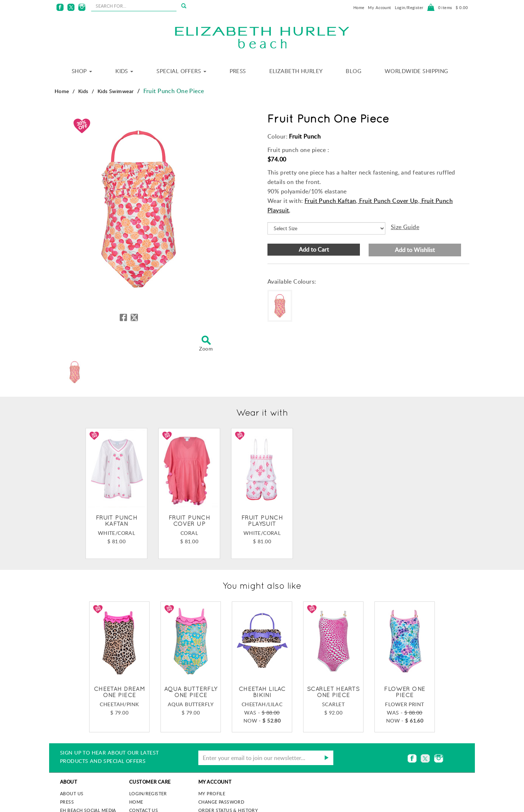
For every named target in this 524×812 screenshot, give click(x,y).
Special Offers (181, 71)
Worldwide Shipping (416, 71)
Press (238, 71)
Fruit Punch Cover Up (388, 201)
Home (359, 7)
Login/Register (409, 7)
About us (72, 793)
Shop (82, 71)
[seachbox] (134, 6)
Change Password (221, 802)
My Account (379, 7)
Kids (124, 71)
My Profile (212, 793)
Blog (354, 71)
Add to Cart (314, 249)
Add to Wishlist (415, 250)
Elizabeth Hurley (296, 71)
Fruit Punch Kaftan (330, 201)
